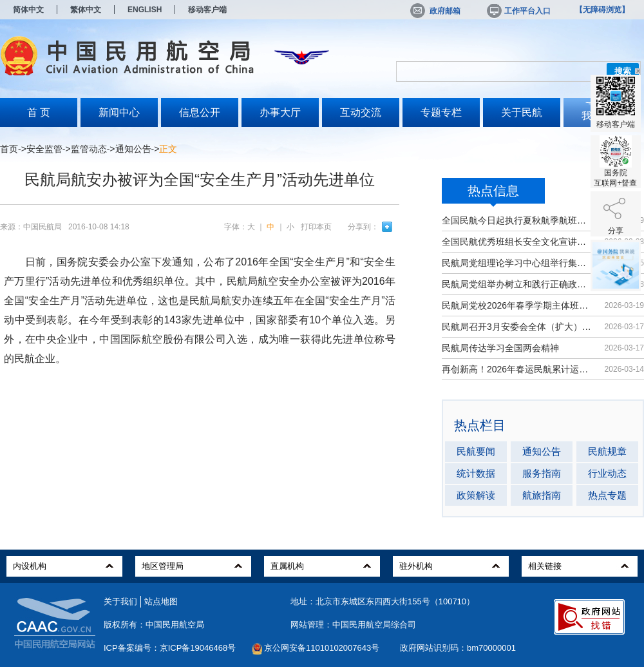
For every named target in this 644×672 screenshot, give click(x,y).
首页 (9, 149)
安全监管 (44, 149)
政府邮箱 (435, 11)
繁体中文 (86, 10)
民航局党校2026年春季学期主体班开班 (517, 305)
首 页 (39, 112)
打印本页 (316, 227)
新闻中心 (119, 112)
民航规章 (607, 451)
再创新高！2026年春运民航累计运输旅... (517, 369)
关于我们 (120, 601)
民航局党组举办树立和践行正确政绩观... (517, 284)
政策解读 (476, 495)
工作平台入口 (518, 11)
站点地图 (161, 601)
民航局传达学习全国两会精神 (500, 348)
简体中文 (28, 10)
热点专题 (607, 495)
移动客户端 (207, 10)
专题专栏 (441, 112)
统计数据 (476, 473)
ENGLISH (145, 10)
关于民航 (522, 112)
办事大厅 (280, 112)
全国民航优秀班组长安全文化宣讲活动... (517, 242)
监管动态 (89, 149)
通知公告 (133, 149)
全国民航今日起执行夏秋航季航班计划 (517, 220)
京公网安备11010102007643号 (322, 648)
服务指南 (542, 473)
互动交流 (361, 112)
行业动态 (607, 473)
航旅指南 (542, 495)
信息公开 (200, 112)
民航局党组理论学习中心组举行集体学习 (517, 263)
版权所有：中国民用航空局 (154, 625)
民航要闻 (476, 451)
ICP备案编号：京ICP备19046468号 (170, 648)
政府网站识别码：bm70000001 (458, 648)
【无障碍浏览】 (602, 10)
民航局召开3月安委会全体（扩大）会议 (517, 327)
